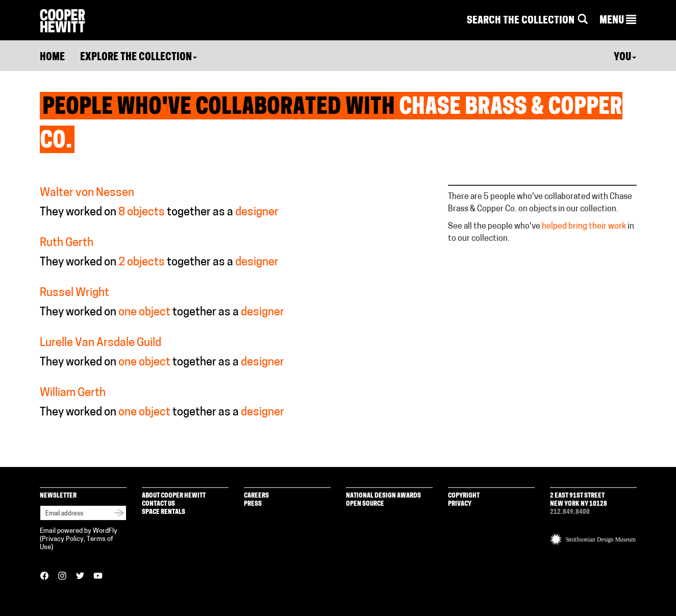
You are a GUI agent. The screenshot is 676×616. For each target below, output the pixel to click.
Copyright (464, 496)
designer (257, 213)
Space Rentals (164, 512)
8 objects (142, 213)
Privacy (460, 504)
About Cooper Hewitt (174, 496)
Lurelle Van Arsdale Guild (101, 343)
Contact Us (158, 504)
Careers (256, 496)
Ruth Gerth (67, 243)
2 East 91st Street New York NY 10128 (579, 500)
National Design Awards (383, 496)
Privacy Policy (63, 539)
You (625, 58)
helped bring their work (584, 227)
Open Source (365, 504)
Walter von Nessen (87, 193)
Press (253, 504)
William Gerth (73, 393)
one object (144, 313)
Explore (139, 58)
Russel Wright (74, 293)
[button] (618, 21)
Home (52, 58)
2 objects (142, 263)
